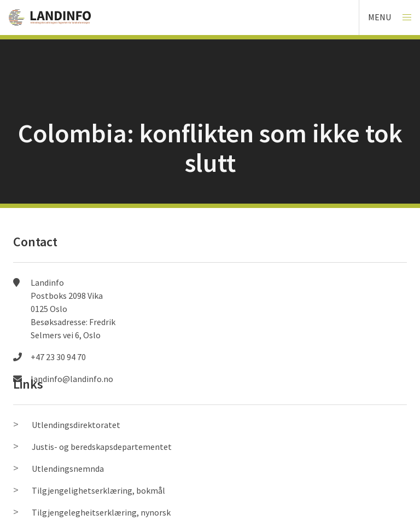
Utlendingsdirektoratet (76, 425)
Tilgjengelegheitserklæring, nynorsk (101, 512)
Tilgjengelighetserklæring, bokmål (98, 490)
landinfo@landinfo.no (72, 379)
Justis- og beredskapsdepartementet (102, 447)
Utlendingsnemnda (68, 469)
